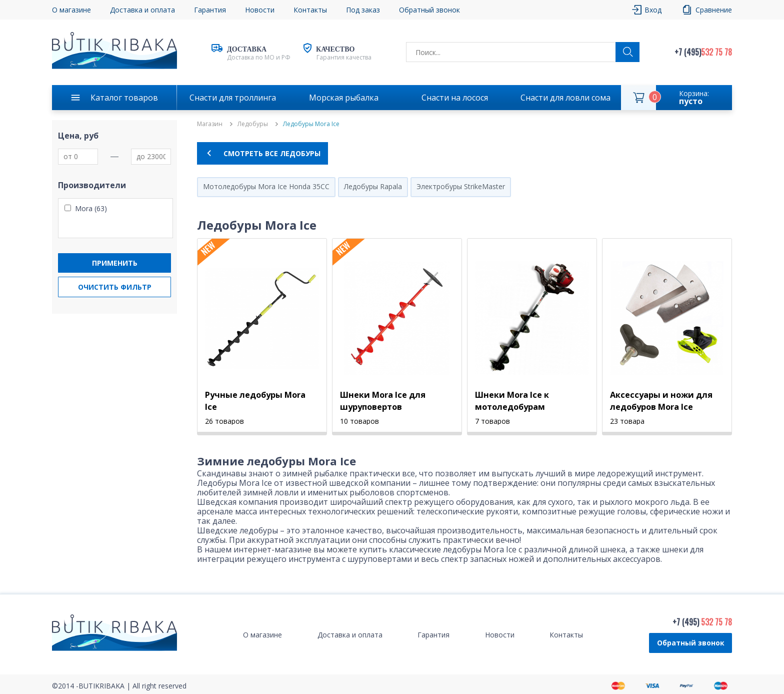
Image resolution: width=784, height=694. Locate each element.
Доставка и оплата (142, 10)
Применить (115, 263)
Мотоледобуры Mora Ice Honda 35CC (266, 186)
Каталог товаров (124, 98)
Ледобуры (253, 124)
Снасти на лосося (455, 98)
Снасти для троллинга (233, 98)
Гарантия (210, 10)
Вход (653, 10)
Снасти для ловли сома (565, 98)
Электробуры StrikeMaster (461, 186)
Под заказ (363, 10)
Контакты (310, 10)
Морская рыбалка (344, 98)
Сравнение (714, 10)
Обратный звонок (429, 10)
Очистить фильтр (115, 287)
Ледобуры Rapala (373, 186)
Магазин (210, 124)
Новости (260, 10)
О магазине (71, 10)
